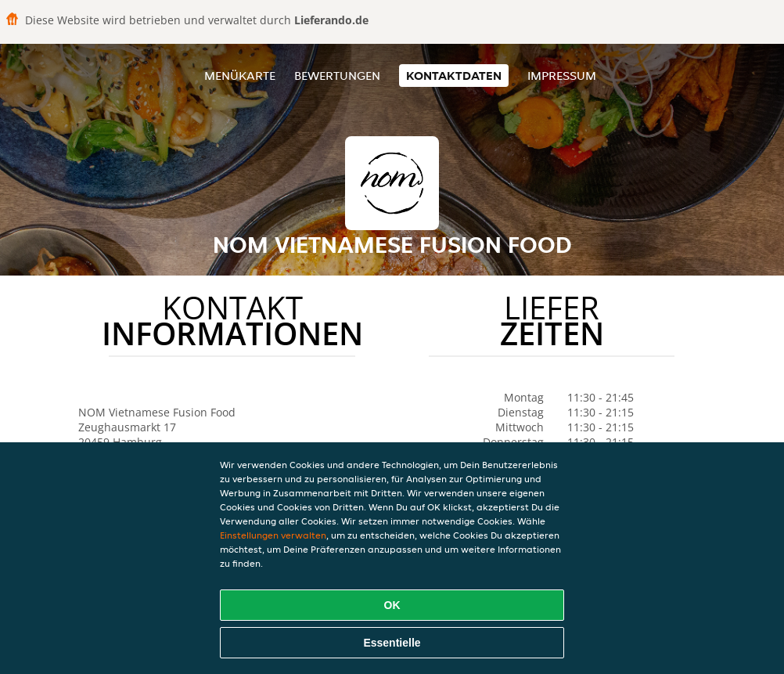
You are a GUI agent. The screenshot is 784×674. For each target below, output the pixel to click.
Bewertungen (337, 76)
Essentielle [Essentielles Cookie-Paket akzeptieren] (392, 643)
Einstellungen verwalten (273, 535)
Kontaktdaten (454, 76)
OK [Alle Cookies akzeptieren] (392, 605)
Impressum (562, 76)
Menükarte (240, 76)
